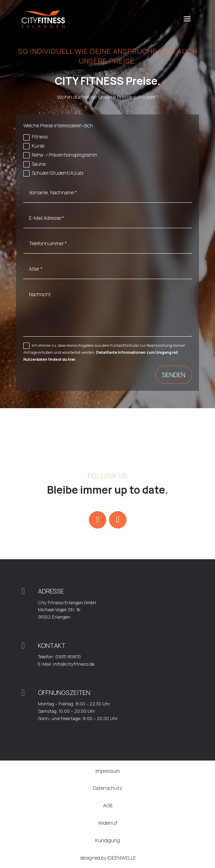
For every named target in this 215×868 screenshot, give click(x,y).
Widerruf (107, 823)
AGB (108, 805)
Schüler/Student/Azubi (53, 173)
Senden (174, 375)
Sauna (34, 164)
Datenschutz (107, 788)
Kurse (34, 146)
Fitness (36, 137)
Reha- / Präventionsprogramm (60, 155)
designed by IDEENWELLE (108, 858)
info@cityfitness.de (74, 664)
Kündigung (107, 840)
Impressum (108, 771)
